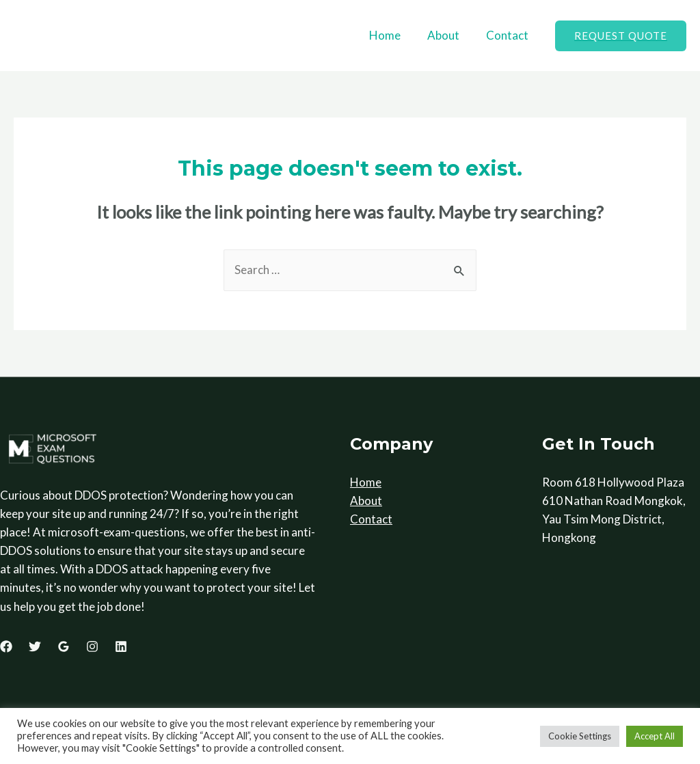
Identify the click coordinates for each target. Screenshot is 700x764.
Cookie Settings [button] (580, 736)
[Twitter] (35, 647)
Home (393, 35)
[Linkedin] (121, 647)
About (448, 35)
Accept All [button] (655, 736)
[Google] (64, 647)
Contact (509, 35)
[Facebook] (6, 647)
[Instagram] (92, 647)
